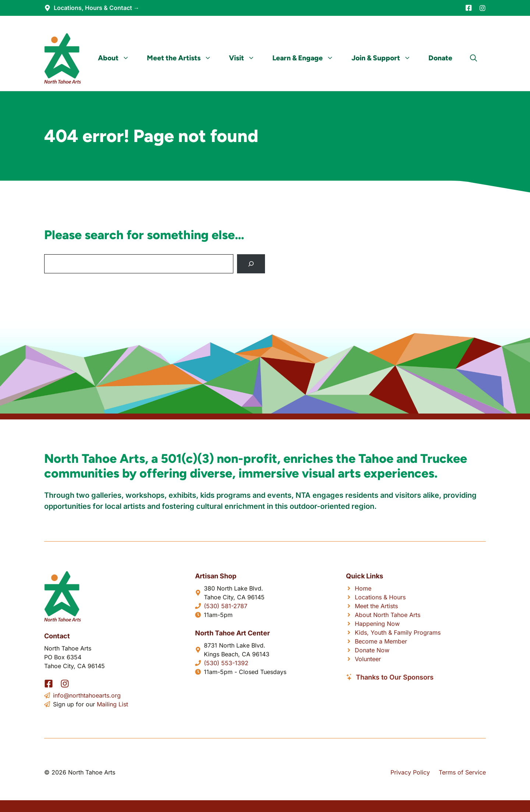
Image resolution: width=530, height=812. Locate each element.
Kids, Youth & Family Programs (398, 632)
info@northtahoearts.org (87, 695)
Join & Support (386, 58)
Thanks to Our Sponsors (395, 677)
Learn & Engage (307, 58)
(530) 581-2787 (226, 606)
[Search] (251, 264)
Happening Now (377, 624)
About (118, 58)
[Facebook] (469, 8)
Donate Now (372, 650)
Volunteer (368, 659)
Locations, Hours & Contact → (97, 8)
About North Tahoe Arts (388, 615)
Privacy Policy (410, 772)
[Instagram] (483, 8)
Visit (246, 58)
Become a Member (381, 641)
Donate (440, 58)
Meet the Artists (183, 58)
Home (363, 588)
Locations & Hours (380, 597)
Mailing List (112, 704)
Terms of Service (462, 772)
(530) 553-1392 (226, 663)
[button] (474, 58)
